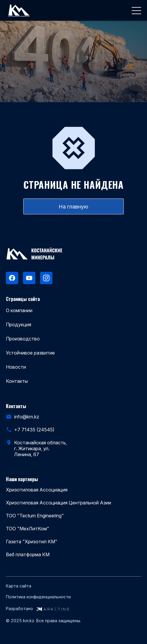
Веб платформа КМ (28, 554)
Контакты (17, 381)
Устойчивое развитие (30, 353)
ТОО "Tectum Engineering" (35, 516)
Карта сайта (19, 586)
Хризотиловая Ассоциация (37, 490)
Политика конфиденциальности (38, 597)
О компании (19, 310)
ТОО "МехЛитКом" (28, 529)
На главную (73, 207)
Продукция (19, 325)
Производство (23, 339)
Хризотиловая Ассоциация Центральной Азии (58, 503)
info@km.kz (27, 417)
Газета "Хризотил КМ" (32, 542)
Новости (16, 367)
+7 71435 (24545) (34, 430)
